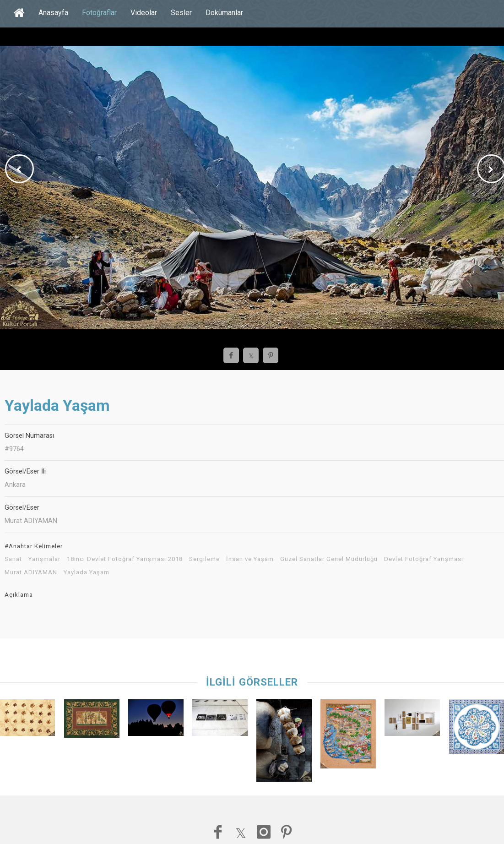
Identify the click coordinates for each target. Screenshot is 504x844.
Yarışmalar (44, 559)
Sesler (181, 13)
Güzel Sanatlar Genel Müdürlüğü (329, 559)
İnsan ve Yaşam (250, 559)
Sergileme (204, 559)
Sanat (13, 559)
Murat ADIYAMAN (31, 572)
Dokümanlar (224, 13)
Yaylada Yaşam (87, 572)
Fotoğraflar (99, 13)
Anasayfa (53, 13)
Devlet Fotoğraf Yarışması (424, 559)
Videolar (144, 13)
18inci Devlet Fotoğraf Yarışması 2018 (125, 559)
